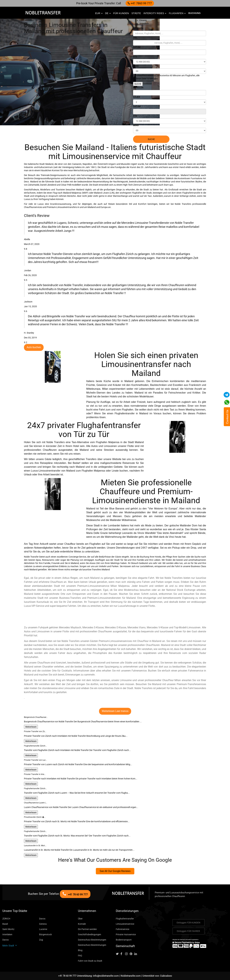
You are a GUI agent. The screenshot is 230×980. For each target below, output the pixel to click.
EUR (99, 13)
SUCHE (138, 84)
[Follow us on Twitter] (118, 954)
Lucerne (43, 929)
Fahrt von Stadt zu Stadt (90, 961)
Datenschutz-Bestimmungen (92, 940)
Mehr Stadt (10, 946)
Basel (5, 924)
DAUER (137, 97)
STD (135, 57)
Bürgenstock (45, 934)
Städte (136, 13)
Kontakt (82, 924)
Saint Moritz (8, 929)
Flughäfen (177, 13)
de (108, 13)
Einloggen (188, 923)
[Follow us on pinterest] (132, 954)
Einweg (143, 20)
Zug (41, 940)
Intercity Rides (155, 13)
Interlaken (7, 934)
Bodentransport (124, 940)
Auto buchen (34, 347)
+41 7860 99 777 (140, 3)
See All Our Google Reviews (115, 871)
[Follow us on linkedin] (136, 954)
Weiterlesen (31, 727)
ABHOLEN (138, 28)
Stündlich (144, 23)
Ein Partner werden (87, 929)
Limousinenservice (125, 924)
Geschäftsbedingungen (90, 934)
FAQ (80, 956)
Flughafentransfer (125, 919)
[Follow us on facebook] (123, 954)
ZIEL (135, 38)
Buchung (194, 13)
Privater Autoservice (126, 934)
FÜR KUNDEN (121, 13)
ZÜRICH (6, 919)
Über (80, 919)
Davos (42, 919)
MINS (136, 66)
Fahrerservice (123, 929)
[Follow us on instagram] (127, 954)
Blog (80, 950)
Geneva (43, 924)
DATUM (137, 47)
